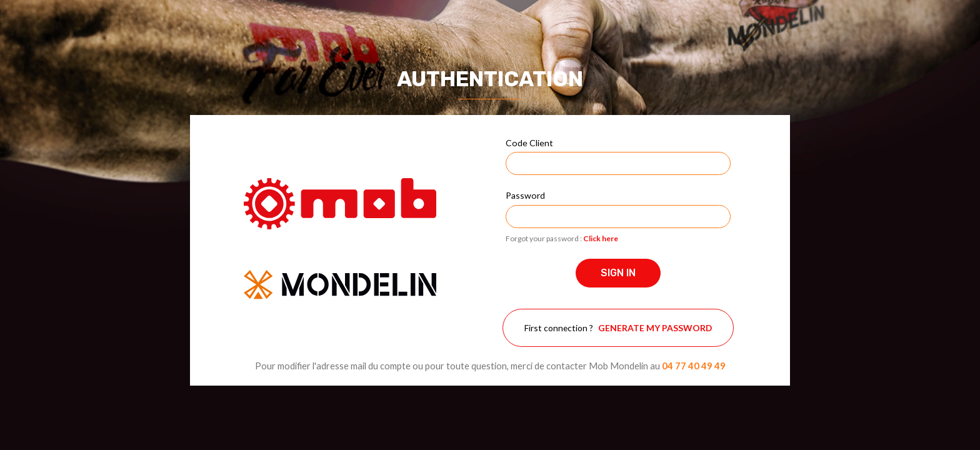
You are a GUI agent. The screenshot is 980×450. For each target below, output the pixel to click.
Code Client (529, 143)
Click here (601, 238)
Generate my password (655, 328)
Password (525, 195)
